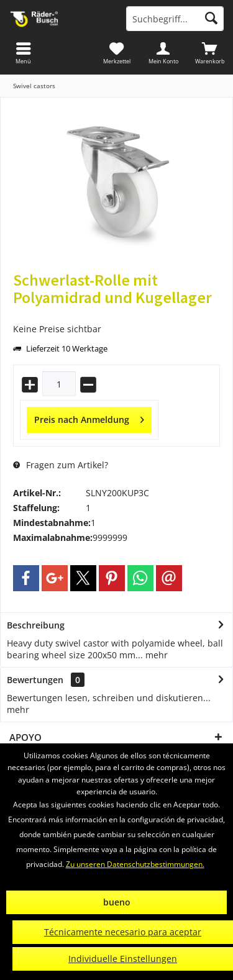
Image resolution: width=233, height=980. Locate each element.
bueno (117, 902)
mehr (155, 655)
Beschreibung (36, 625)
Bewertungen (35, 680)
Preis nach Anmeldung (89, 418)
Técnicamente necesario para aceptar (123, 932)
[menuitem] (210, 53)
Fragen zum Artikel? (61, 465)
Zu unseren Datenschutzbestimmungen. (135, 864)
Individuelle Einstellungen (123, 959)
